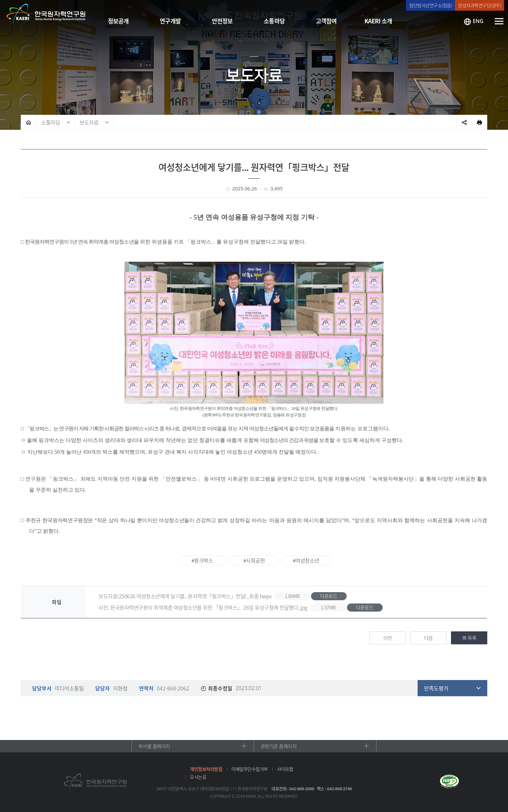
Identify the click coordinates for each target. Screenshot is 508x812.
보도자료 (89, 122)
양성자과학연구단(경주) (479, 5)
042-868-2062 (173, 688)
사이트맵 (285, 769)
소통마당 (51, 122)
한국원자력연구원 (46, 15)
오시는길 (198, 777)
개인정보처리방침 (206, 769)
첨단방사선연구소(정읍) (431, 5)
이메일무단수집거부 (250, 769)
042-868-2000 (302, 789)
